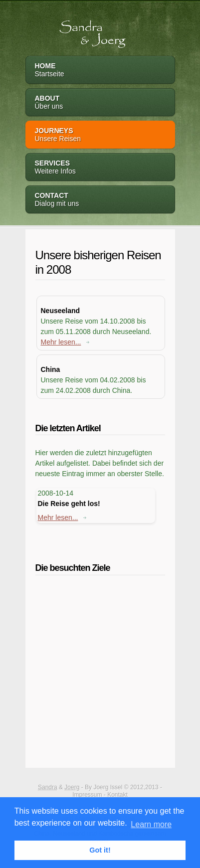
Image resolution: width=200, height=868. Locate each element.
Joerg (72, 787)
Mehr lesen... (65, 342)
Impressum (87, 795)
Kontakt (117, 795)
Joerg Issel (108, 787)
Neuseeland (61, 311)
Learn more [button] (151, 824)
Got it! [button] (100, 850)
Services (100, 168)
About (100, 103)
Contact (100, 200)
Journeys (100, 135)
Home (100, 71)
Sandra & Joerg (80, 29)
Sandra (48, 787)
